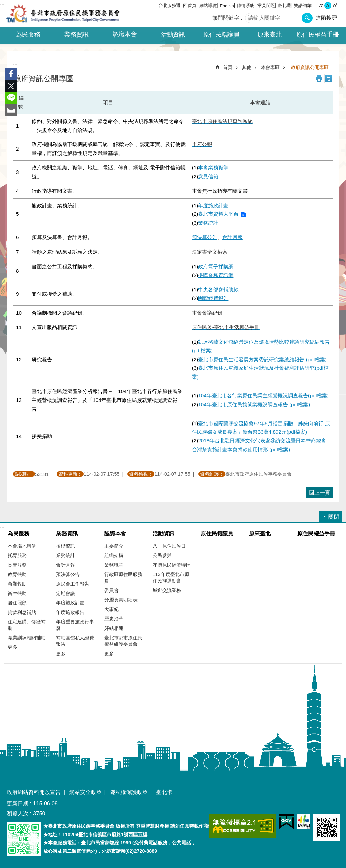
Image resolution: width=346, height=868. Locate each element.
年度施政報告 (70, 612)
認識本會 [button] (125, 35)
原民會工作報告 (73, 584)
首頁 (228, 67)
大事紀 (112, 609)
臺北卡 (164, 792)
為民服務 (19, 534)
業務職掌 (114, 565)
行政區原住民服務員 (123, 578)
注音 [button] (329, 78)
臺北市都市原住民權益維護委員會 (123, 641)
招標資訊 (66, 546)
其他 (247, 67)
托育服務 (17, 555)
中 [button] (328, 6)
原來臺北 (270, 35)
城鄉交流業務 (167, 590)
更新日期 (18, 804)
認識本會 (115, 534)
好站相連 (114, 628)
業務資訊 (67, 534)
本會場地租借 (22, 546)
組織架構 (114, 555)
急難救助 (17, 584)
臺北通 (284, 6)
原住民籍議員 (221, 35)
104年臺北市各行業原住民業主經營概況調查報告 (263, 396)
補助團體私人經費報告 (75, 641)
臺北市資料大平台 (218, 214)
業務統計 (208, 223)
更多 (13, 647)
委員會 (112, 590)
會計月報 (232, 237)
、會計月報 (63, 237)
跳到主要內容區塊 (4, 4)
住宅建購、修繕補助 (27, 625)
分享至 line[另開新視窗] (11, 98)
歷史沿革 (114, 619)
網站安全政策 (85, 792)
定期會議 (66, 593)
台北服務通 (169, 6)
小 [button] (321, 6)
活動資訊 (164, 534)
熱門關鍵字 (226, 18)
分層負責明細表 (121, 600)
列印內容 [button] (319, 78)
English (227, 6)
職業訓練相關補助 (27, 638)
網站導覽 (208, 6)
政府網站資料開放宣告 (34, 792)
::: (2, 3)
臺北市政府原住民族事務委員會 (63, 14)
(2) (219, 214)
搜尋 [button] (307, 18)
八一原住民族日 (169, 546)
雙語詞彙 (303, 6)
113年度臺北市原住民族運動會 (171, 578)
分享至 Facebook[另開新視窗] (11, 74)
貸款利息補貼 (22, 612)
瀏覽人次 (18, 813)
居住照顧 (17, 603)
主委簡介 (114, 546)
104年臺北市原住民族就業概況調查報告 (254, 404)
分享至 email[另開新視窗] (11, 110)
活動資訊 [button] (173, 35)
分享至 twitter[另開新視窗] (11, 86)
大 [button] (335, 6)
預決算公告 (68, 574)
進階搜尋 (326, 18)
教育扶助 (17, 574)
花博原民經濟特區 (172, 565)
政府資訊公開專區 (310, 67)
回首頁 (190, 6)
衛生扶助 (17, 593)
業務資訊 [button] (76, 35)
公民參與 (162, 555)
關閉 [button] (334, 517)
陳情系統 (246, 6)
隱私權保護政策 (129, 792)
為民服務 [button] (28, 35)
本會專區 (270, 67)
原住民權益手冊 (318, 35)
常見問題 (266, 6)
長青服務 (17, 565)
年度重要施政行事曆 (75, 625)
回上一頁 (320, 493)
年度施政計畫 (70, 603)
